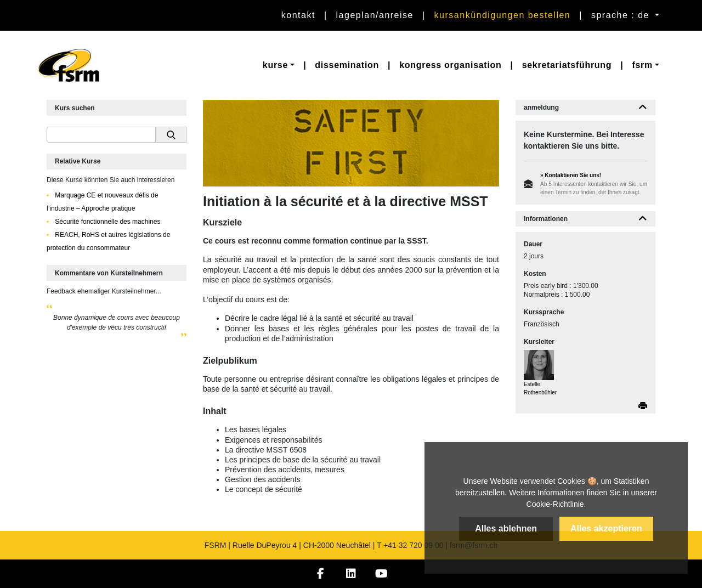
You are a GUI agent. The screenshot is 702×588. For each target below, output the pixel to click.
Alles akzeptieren (606, 528)
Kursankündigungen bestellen (503, 15)
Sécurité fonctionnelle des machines (107, 222)
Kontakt (298, 15)
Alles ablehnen (506, 528)
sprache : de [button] (622, 15)
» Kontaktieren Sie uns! (571, 175)
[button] (279, 65)
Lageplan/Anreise (375, 15)
